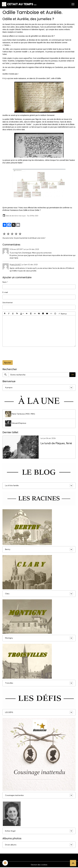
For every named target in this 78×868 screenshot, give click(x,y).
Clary (7, 594)
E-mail (5, 292)
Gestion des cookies (39, 865)
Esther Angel (10, 831)
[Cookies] (5, 863)
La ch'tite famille (12, 485)
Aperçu (63, 313)
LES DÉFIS (9, 712)
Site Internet (8, 303)
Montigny (9, 638)
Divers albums (11, 845)
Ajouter (8, 363)
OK (72, 375)
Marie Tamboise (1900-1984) (20, 414)
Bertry (8, 549)
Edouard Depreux (16, 423)
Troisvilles (9, 683)
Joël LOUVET (16, 265)
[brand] (19, 4)
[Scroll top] (73, 863)
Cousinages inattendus (14, 795)
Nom (5, 282)
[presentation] (21, 353)
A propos (9, 387)
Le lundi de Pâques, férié (56, 443)
